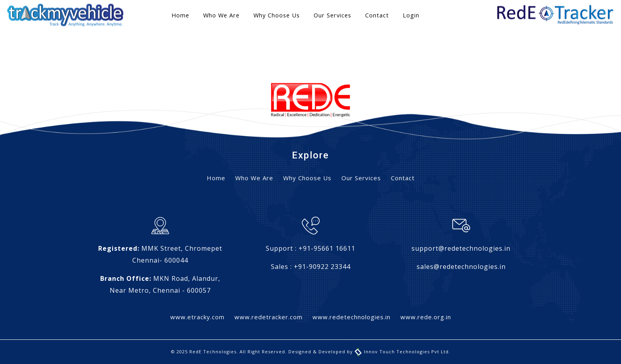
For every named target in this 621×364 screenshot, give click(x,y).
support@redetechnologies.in (461, 248)
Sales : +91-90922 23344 (311, 267)
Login (411, 15)
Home (180, 15)
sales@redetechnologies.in (461, 267)
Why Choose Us (277, 15)
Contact (377, 15)
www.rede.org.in (426, 317)
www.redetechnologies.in (351, 317)
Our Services (332, 15)
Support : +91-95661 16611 (310, 248)
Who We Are (221, 15)
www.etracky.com (197, 317)
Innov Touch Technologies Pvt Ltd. (402, 352)
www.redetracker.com (269, 317)
